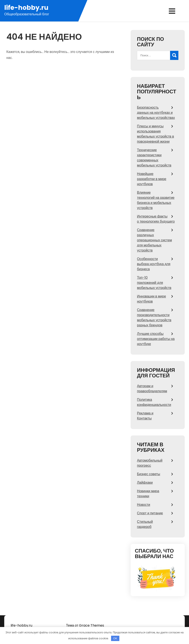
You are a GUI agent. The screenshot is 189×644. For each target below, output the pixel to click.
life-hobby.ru (26, 8)
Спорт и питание (150, 513)
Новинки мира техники (148, 494)
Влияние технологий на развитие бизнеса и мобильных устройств (156, 200)
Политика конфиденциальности (154, 402)
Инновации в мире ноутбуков (152, 299)
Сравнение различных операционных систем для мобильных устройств (154, 240)
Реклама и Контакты (145, 416)
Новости (144, 505)
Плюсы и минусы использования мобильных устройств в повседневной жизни (155, 134)
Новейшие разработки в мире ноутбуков (152, 179)
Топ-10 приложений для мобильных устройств (154, 283)
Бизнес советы (149, 474)
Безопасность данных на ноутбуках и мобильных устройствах (156, 113)
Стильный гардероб (145, 524)
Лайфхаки (145, 483)
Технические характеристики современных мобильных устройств (154, 158)
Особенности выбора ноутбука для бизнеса (154, 264)
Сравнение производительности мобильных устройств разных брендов (154, 318)
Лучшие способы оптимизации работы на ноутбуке (156, 339)
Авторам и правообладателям (152, 389)
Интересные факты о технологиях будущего (156, 219)
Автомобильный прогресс (150, 463)
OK (115, 638)
